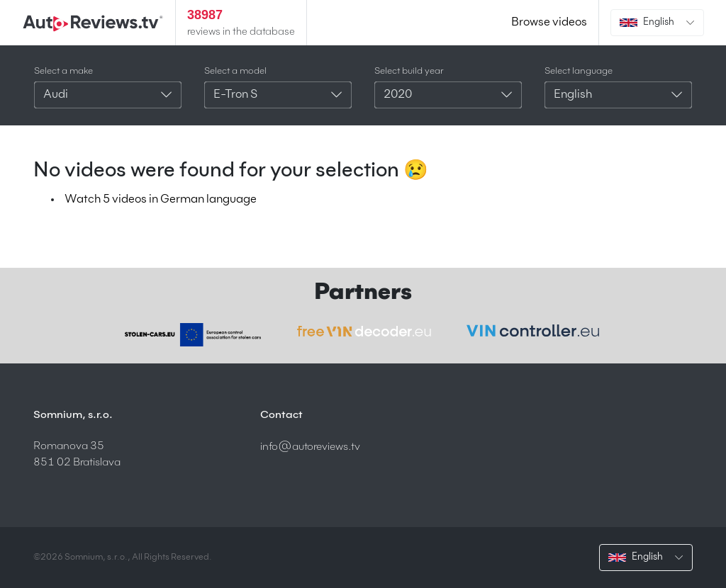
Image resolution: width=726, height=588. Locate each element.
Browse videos (549, 23)
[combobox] (108, 95)
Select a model (235, 71)
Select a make (63, 71)
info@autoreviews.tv (310, 447)
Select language (579, 71)
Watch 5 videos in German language (161, 200)
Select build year (409, 71)
